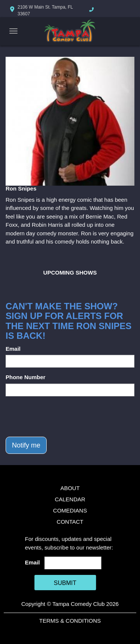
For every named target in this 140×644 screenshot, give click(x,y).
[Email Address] (73, 563)
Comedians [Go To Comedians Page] (70, 510)
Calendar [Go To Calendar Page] (70, 499)
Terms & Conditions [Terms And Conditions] (70, 621)
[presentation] (62, 417)
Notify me (26, 445)
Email (13, 349)
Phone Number (26, 377)
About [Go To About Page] (70, 488)
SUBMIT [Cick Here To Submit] (65, 583)
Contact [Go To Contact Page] (70, 522)
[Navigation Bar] (13, 31)
